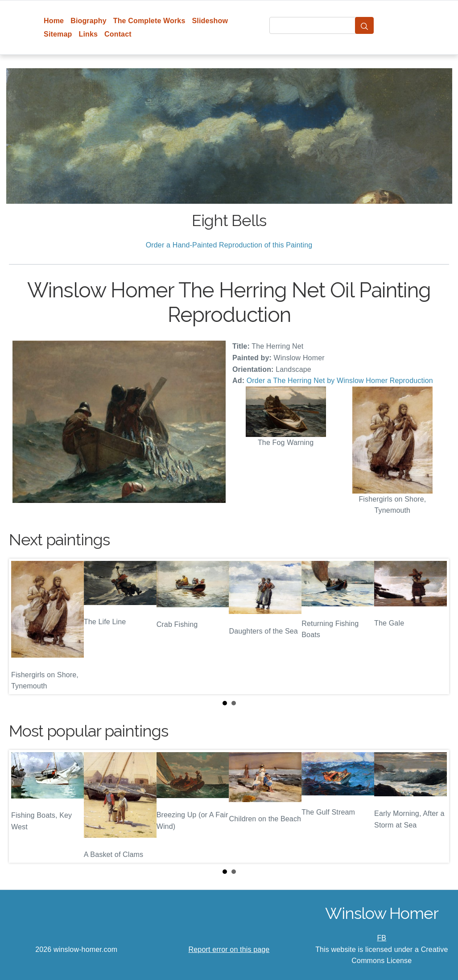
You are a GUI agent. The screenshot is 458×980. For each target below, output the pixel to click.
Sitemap (58, 34)
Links (88, 34)
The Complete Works (149, 21)
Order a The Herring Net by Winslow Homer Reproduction (340, 381)
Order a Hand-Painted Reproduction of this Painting (229, 245)
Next (435, 626)
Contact (118, 34)
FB (382, 938)
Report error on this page (229, 949)
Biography (89, 21)
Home (54, 21)
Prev (23, 626)
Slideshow (210, 21)
